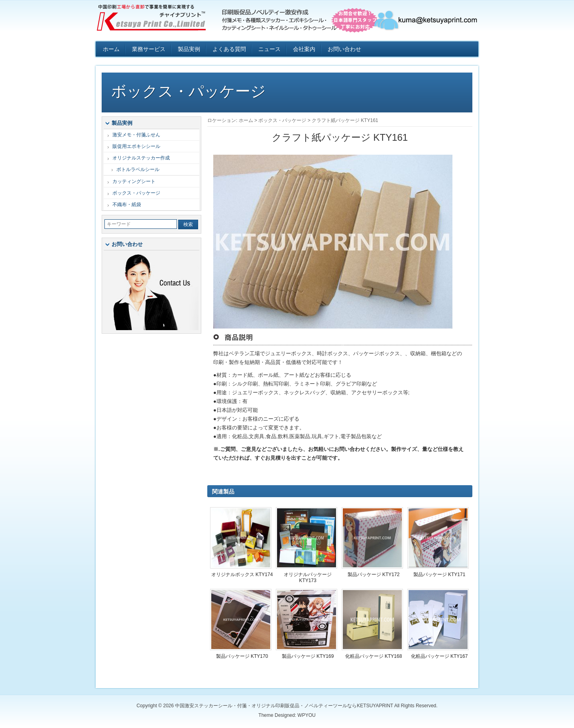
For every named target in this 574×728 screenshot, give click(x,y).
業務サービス (149, 49)
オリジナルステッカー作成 (141, 158)
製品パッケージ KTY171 (439, 575)
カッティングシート (134, 181)
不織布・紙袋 (127, 205)
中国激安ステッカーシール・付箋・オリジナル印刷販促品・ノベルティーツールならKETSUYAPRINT (155, 20)
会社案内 (304, 49)
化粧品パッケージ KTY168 (374, 656)
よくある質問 (229, 49)
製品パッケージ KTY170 (242, 656)
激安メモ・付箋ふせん (136, 135)
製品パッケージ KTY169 (308, 656)
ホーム (111, 49)
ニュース (269, 49)
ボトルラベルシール (138, 169)
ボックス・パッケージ (189, 91)
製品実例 (189, 49)
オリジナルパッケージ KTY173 (308, 577)
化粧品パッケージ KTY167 (439, 656)
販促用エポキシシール (136, 146)
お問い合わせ (344, 49)
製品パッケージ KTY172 (374, 575)
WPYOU (306, 715)
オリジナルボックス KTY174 (242, 575)
